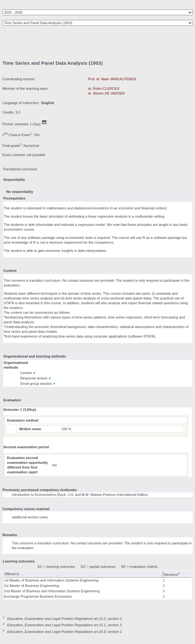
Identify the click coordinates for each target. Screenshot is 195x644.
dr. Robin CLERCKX (104, 89)
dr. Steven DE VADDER (107, 93)
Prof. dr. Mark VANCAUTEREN (112, 79)
